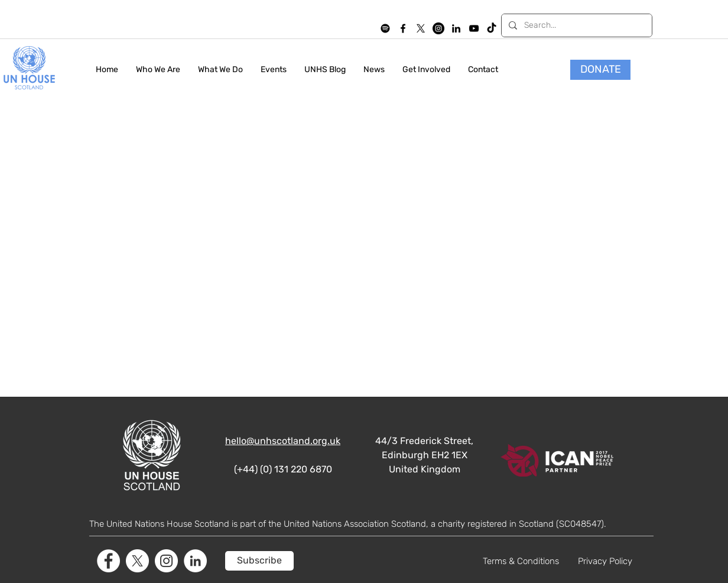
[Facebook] (108, 561)
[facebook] (403, 28)
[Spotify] (385, 28)
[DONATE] (600, 70)
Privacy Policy (605, 561)
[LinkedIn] (456, 28)
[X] (421, 28)
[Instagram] (438, 28)
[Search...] (576, 25)
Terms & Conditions (521, 561)
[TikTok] (492, 28)
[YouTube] (474, 28)
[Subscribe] (259, 561)
